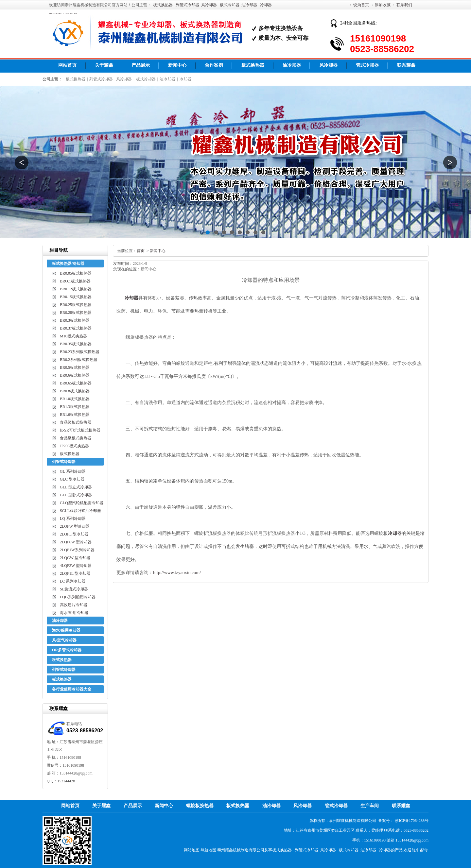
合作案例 (214, 65)
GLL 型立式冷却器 (76, 487)
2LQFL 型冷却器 (74, 534)
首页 (141, 251)
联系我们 (404, 5)
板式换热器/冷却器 (68, 264)
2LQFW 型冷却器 (75, 526)
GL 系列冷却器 (73, 471)
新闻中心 (177, 65)
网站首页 (67, 65)
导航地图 (208, 850)
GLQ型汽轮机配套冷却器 (82, 503)
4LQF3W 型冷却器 (76, 566)
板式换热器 (163, 5)
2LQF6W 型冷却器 (76, 542)
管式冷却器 (367, 65)
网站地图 (192, 850)
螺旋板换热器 (200, 806)
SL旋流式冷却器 (74, 589)
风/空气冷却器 (64, 640)
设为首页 (361, 5)
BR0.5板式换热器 (75, 367)
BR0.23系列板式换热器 (80, 352)
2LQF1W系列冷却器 (77, 550)
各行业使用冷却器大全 (72, 689)
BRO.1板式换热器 (75, 281)
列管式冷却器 (187, 5)
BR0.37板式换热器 (76, 328)
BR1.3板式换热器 (75, 407)
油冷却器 (249, 5)
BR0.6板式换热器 (75, 375)
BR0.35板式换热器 (76, 344)
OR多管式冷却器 (67, 650)
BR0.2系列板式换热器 (79, 360)
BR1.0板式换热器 (75, 399)
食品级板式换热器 (76, 422)
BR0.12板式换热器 (76, 289)
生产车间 (370, 806)
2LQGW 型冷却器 (75, 558)
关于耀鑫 (104, 65)
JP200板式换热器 (74, 446)
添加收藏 (383, 5)
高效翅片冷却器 (74, 605)
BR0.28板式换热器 (76, 313)
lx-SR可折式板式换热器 (80, 430)
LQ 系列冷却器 (73, 519)
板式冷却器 (230, 5)
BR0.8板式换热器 (75, 391)
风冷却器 (209, 5)
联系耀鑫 (406, 65)
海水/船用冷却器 (74, 613)
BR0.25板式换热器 (76, 305)
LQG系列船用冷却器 (78, 597)
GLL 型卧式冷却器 (76, 495)
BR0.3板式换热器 (75, 320)
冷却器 (266, 5)
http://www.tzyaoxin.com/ (177, 573)
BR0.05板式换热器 (76, 273)
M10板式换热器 (73, 336)
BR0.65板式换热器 (76, 383)
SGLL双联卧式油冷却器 (80, 511)
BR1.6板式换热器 (75, 415)
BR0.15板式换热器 (76, 297)
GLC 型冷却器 (72, 479)
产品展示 (141, 65)
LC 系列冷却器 (73, 581)
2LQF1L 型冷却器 (75, 573)
